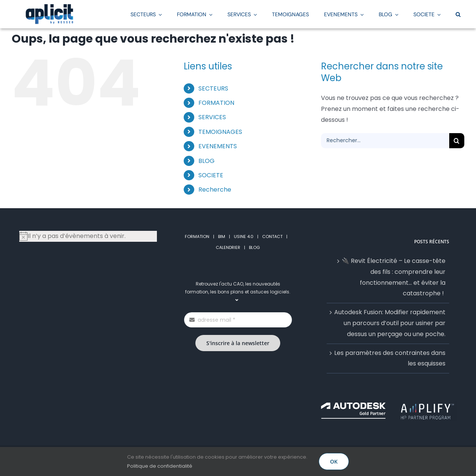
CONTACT (272, 236)
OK (334, 461)
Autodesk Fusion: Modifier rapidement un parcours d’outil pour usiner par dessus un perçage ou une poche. (390, 323)
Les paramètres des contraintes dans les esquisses (390, 358)
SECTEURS (213, 88)
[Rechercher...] (385, 141)
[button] (458, 14)
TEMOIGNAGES (220, 132)
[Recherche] (457, 141)
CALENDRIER (228, 247)
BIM (222, 236)
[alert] (88, 236)
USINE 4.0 (244, 236)
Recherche (215, 190)
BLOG (207, 161)
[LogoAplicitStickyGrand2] (49, 7)
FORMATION (216, 103)
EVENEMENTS (218, 146)
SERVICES (212, 117)
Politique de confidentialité (160, 466)
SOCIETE (211, 175)
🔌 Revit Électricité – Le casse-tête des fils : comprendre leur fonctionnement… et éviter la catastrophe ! (394, 277)
